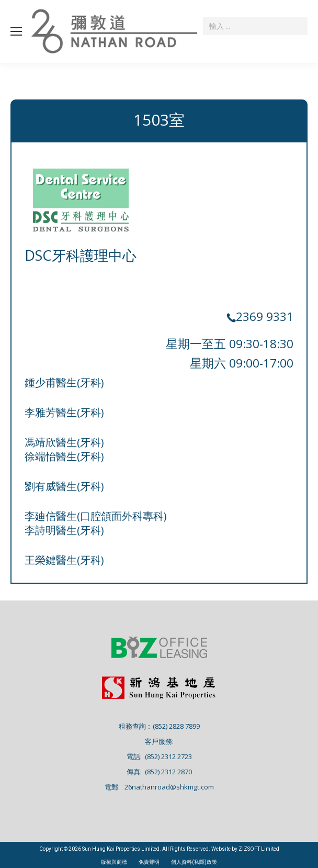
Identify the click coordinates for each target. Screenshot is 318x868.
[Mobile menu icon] (16, 31)
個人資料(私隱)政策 (194, 862)
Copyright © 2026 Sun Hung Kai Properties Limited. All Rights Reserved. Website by (139, 849)
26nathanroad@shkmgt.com (169, 787)
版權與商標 (114, 862)
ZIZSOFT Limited (259, 849)
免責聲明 (149, 862)
